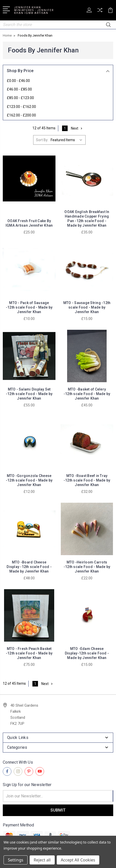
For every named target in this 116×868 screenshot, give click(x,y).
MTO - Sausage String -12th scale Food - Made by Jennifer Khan (87, 307)
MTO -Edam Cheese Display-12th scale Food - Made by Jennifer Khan (87, 653)
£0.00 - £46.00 (18, 81)
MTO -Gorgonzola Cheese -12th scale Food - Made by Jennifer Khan (29, 480)
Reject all (42, 860)
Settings (16, 860)
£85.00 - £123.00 (20, 98)
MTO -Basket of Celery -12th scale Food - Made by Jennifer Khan (87, 394)
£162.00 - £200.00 (21, 115)
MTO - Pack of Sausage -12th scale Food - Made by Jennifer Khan (29, 307)
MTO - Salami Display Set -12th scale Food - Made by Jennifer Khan (29, 394)
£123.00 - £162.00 (21, 107)
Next (77, 128)
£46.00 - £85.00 (19, 89)
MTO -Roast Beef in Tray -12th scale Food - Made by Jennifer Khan (87, 480)
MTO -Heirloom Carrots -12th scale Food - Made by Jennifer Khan (87, 567)
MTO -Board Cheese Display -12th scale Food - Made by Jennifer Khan (29, 567)
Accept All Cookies (78, 860)
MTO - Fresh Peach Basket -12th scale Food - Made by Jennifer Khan (29, 653)
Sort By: (42, 140)
